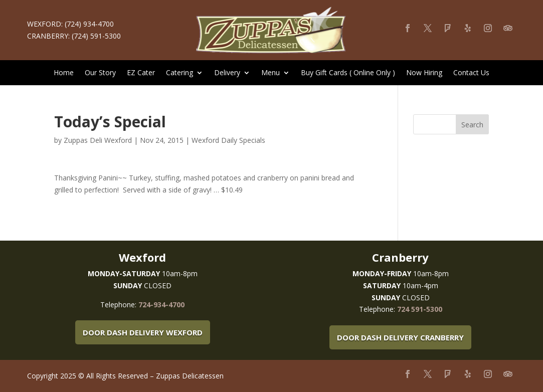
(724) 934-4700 (89, 24)
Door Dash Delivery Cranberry (400, 337)
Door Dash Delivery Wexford (143, 332)
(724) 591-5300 (96, 36)
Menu (270, 73)
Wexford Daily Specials (228, 140)
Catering (179, 73)
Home (64, 73)
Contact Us (471, 73)
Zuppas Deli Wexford (98, 140)
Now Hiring (424, 73)
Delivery (227, 73)
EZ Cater (141, 73)
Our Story (100, 73)
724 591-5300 (420, 309)
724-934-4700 (161, 305)
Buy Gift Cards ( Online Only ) (348, 73)
